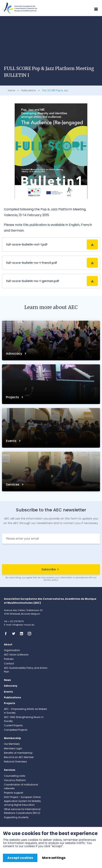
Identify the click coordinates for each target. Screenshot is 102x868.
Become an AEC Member (19, 757)
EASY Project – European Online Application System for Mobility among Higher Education (22, 801)
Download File (92, 244)
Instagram (31, 634)
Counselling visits (15, 776)
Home (11, 90)
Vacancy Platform (15, 780)
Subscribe (49, 569)
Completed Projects (16, 730)
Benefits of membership (18, 753)
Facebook (7, 634)
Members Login (13, 748)
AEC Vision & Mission (16, 655)
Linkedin (23, 634)
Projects (13, 397)
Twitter (15, 634)
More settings (54, 858)
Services (13, 485)
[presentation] (51, 554)
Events (12, 441)
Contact (9, 664)
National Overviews (15, 762)
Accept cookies (20, 858)
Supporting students (16, 817)
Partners (9, 659)
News (7, 680)
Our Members (12, 744)
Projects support (14, 793)
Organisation (12, 650)
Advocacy (14, 354)
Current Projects (13, 725)
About (8, 644)
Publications (29, 90)
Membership (12, 738)
